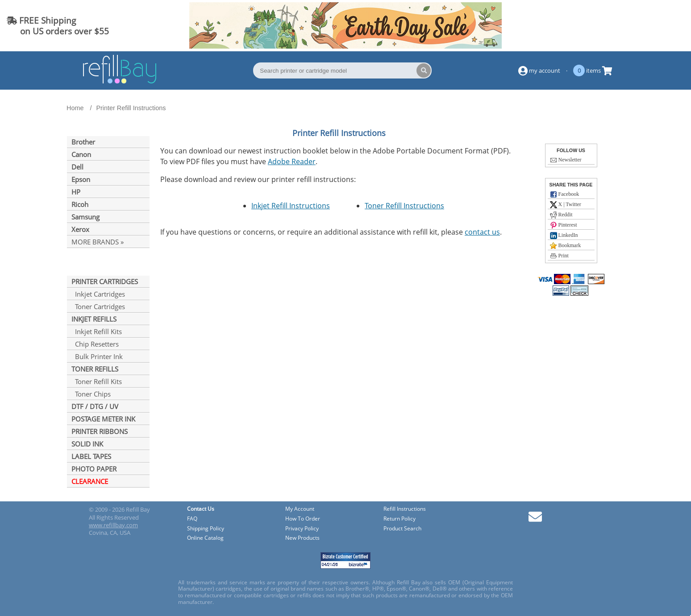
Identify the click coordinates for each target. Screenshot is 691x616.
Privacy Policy (302, 529)
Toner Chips (91, 394)
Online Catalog (205, 538)
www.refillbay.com (113, 525)
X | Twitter (566, 205)
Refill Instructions (405, 509)
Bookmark (566, 246)
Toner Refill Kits (97, 381)
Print (559, 256)
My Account (300, 509)
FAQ (192, 519)
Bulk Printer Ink (97, 356)
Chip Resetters (95, 344)
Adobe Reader (292, 161)
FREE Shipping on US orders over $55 (58, 26)
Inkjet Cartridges (98, 294)
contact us (482, 232)
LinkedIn (564, 236)
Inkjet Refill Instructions (291, 206)
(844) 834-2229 (648, 26)
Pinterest (564, 225)
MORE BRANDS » (98, 242)
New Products (302, 538)
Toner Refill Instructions (404, 206)
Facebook (565, 194)
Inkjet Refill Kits (97, 331)
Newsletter (566, 160)
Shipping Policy (206, 529)
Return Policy (400, 519)
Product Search (402, 529)
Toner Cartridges (98, 306)
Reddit (561, 215)
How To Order (303, 519)
